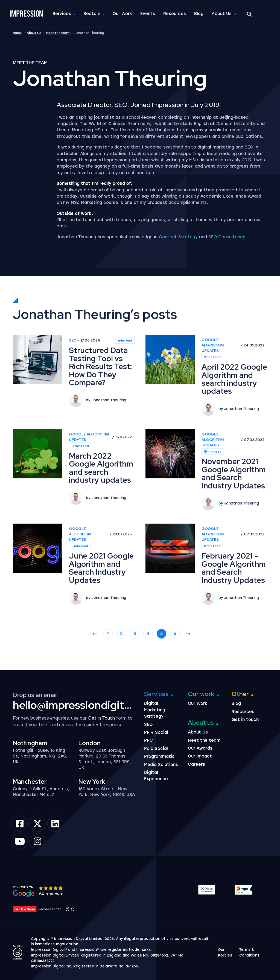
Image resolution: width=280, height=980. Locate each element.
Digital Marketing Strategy (155, 710)
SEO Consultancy (227, 237)
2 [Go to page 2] (121, 660)
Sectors (93, 14)
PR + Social (156, 732)
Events (149, 14)
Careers (196, 764)
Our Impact (200, 756)
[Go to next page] (188, 660)
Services (63, 14)
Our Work (123, 14)
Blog (200, 14)
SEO (73, 367)
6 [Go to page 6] (175, 660)
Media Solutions (161, 765)
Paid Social (156, 749)
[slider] (51, 888)
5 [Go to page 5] (161, 660)
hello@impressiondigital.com (85, 705)
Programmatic (159, 756)
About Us (223, 14)
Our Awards (200, 748)
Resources (176, 14)
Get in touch (245, 720)
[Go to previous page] (94, 660)
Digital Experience (156, 776)
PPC (148, 740)
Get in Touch (101, 718)
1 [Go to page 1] (108, 660)
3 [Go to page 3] (135, 660)
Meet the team (58, 33)
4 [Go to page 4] (148, 660)
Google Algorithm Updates (213, 372)
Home (17, 33)
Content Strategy (178, 237)
